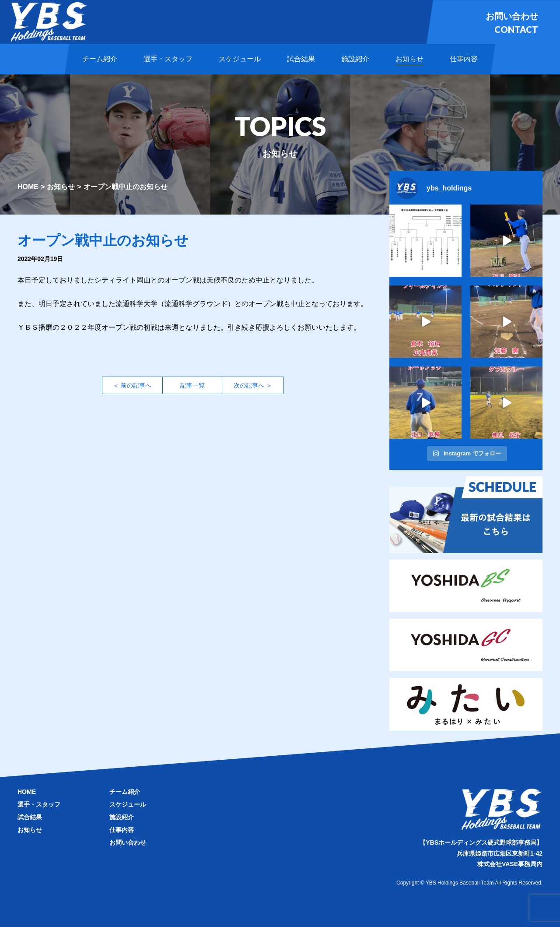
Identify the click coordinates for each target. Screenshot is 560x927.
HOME (28, 187)
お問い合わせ (128, 842)
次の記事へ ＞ (253, 385)
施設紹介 (122, 817)
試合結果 (30, 817)
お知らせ (61, 187)
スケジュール (128, 804)
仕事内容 (122, 830)
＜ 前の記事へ (132, 385)
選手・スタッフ (39, 804)
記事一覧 (192, 385)
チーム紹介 (125, 792)
